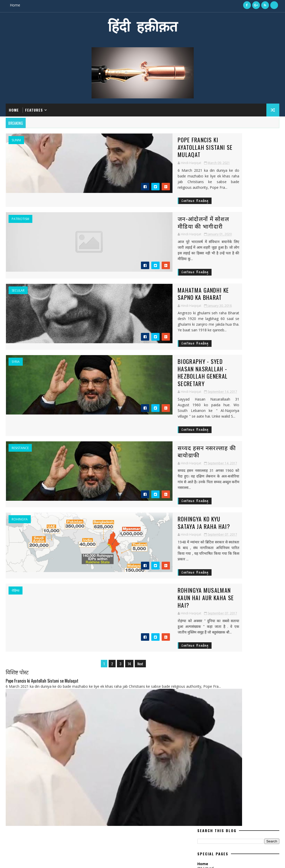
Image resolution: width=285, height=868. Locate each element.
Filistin (262, 506)
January (204, 304)
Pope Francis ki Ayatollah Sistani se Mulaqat (132, 141)
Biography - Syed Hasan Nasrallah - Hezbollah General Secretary (132, 336)
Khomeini (248, 561)
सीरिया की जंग (224, 768)
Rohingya (20, 464)
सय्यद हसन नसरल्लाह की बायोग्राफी (124, 398)
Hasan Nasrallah (260, 515)
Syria (16, 333)
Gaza (234, 515)
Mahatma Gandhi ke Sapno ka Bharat (132, 268)
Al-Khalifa (222, 470)
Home (15, 5)
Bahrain (234, 488)
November (206, 390)
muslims (207, 597)
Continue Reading (101, 185)
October (204, 347)
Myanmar (250, 570)
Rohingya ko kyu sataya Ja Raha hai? (132, 464)
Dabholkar (231, 497)
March (203, 297)
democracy (253, 579)
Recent (218, 267)
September (207, 316)
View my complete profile (219, 233)
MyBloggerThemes (58, 859)
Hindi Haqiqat (215, 226)
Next (115, 594)
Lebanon (207, 570)
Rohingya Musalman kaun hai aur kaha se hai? (135, 532)
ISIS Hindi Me (208, 177)
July (200, 322)
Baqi (251, 488)
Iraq (239, 533)
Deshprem (208, 506)
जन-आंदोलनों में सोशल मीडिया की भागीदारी (133, 202)
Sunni (16, 137)
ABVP (204, 470)
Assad (205, 488)
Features (34, 108)
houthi (206, 588)
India (204, 533)
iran (223, 588)
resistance (20, 399)
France (206, 515)
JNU (236, 552)
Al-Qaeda (245, 470)
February (205, 371)
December (206, 341)
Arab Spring (237, 479)
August (203, 408)
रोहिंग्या (16, 529)
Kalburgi (253, 552)
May (201, 328)
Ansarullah (210, 479)
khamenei (256, 588)
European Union (236, 506)
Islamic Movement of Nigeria (224, 542)
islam (237, 588)
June (201, 420)
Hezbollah (209, 524)
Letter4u (228, 570)
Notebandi (209, 579)
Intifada (222, 533)
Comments (259, 267)
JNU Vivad (205, 173)
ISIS (227, 524)
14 (104, 594)
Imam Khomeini (249, 524)
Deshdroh (255, 497)
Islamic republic (213, 552)
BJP (219, 488)
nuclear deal (231, 597)
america (231, 579)
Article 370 (262, 479)
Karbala (207, 561)
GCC (221, 515)
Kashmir (227, 561)
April (201, 433)
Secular (18, 268)
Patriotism (20, 203)
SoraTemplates (32, 859)
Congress (208, 497)
